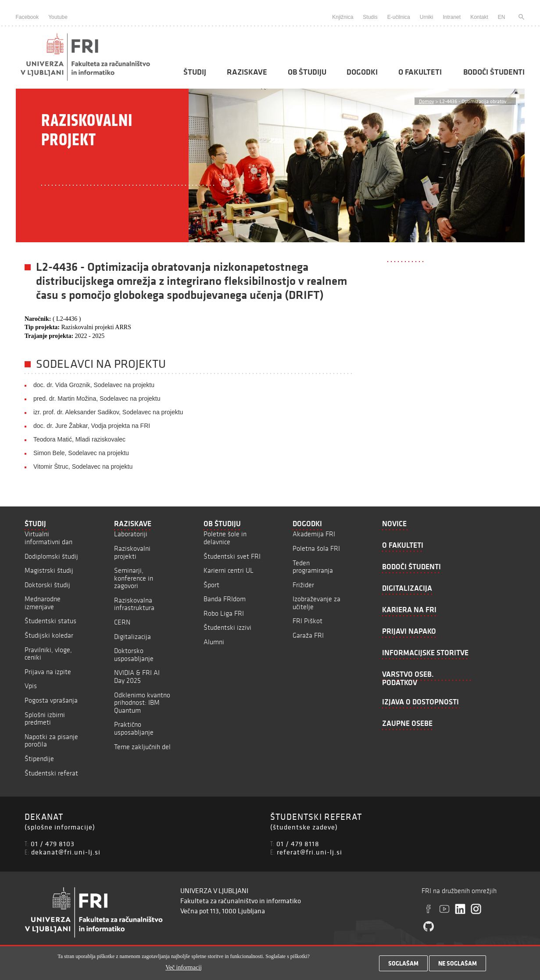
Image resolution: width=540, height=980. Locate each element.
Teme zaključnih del (142, 747)
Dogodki (362, 72)
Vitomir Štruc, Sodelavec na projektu (83, 467)
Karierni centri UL (229, 570)
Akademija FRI (314, 534)
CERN (122, 622)
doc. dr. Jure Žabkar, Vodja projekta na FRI (92, 426)
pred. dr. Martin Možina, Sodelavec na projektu (97, 398)
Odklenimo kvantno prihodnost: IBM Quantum (142, 703)
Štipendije (39, 759)
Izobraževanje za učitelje (316, 603)
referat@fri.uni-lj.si (309, 852)
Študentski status (50, 621)
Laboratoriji (131, 534)
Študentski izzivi (227, 627)
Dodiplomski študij (51, 556)
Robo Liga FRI (224, 613)
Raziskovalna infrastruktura (134, 604)
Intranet (452, 17)
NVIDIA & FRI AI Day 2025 (137, 677)
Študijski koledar (49, 635)
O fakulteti (420, 72)
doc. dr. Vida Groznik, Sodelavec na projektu (94, 385)
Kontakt (479, 17)
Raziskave (247, 72)
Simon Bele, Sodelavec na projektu (81, 453)
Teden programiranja (313, 567)
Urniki (427, 17)
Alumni (214, 642)
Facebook (27, 17)
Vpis (31, 686)
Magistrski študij (49, 570)
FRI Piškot (308, 621)
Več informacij (184, 969)
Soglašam (403, 966)
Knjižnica (343, 17)
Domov (426, 101)
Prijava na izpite (48, 672)
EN (502, 17)
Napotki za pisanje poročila (51, 741)
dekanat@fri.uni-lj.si (66, 852)
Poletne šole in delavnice (225, 538)
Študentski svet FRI (232, 556)
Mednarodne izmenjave (43, 603)
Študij (195, 72)
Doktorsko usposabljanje (134, 655)
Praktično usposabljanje (134, 728)
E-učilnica (399, 17)
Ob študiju (307, 72)
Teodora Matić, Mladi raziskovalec (79, 439)
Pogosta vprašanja (51, 700)
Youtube (58, 17)
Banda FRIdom (225, 599)
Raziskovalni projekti (132, 552)
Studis (370, 17)
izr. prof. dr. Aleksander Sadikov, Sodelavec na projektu (108, 412)
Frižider (303, 585)
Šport (211, 585)
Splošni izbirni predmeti (45, 719)
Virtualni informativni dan (48, 538)
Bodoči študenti (494, 72)
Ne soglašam (458, 966)
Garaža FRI (308, 635)
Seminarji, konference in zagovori (134, 578)
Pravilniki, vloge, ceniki (48, 654)
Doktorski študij (47, 585)
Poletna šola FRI (316, 548)
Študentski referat (51, 773)
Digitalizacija (132, 637)
